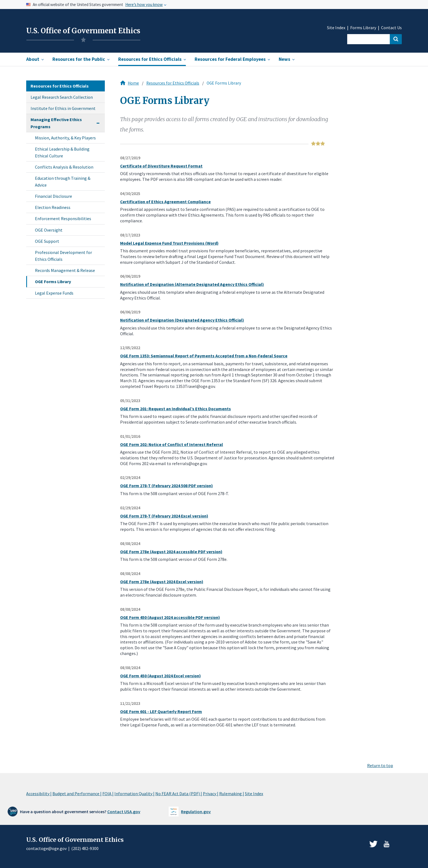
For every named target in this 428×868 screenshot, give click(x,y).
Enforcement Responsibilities (63, 219)
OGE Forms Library (53, 282)
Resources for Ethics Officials (173, 83)
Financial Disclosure (53, 196)
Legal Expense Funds (54, 293)
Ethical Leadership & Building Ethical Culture (62, 152)
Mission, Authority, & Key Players (65, 138)
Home (133, 83)
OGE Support (47, 241)
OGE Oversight (49, 230)
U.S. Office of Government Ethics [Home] (83, 31)
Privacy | (211, 794)
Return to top (380, 765)
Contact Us (391, 28)
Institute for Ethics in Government (63, 108)
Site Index (336, 28)
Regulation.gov (196, 812)
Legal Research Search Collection (62, 97)
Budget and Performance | (77, 794)
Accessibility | (39, 794)
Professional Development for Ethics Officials (63, 256)
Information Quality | (134, 794)
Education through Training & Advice (63, 181)
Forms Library (363, 28)
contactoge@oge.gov (46, 848)
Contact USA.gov (124, 812)
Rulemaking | (232, 794)
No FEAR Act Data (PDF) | (179, 794)
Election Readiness (53, 207)
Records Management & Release (65, 270)
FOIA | (108, 794)
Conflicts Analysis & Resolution (64, 167)
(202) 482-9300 (85, 848)
